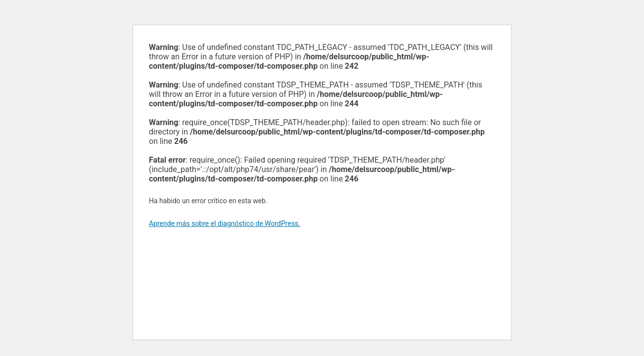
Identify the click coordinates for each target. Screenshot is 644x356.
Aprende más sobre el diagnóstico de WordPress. (225, 223)
